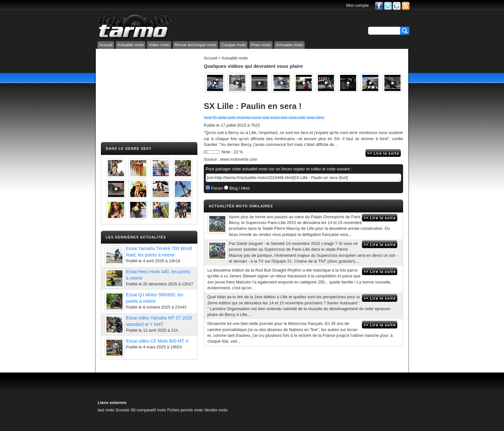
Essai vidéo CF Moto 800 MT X (157, 341)
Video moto (159, 45)
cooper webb (297, 117)
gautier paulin (227, 117)
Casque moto (234, 45)
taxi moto (106, 410)
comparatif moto (151, 410)
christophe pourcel (249, 117)
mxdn (266, 117)
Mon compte (357, 5)
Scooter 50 (125, 410)
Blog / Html (239, 188)
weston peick (279, 117)
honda (208, 117)
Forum (216, 188)
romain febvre (315, 117)
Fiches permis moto (185, 410)
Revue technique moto (195, 45)
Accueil (106, 45)
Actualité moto (130, 45)
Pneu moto (261, 45)
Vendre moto (216, 410)
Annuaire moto (289, 45)
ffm (215, 117)
